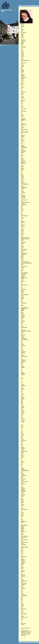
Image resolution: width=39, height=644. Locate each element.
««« (22, 638)
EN (6, 46)
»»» (25, 638)
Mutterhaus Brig (23, 8)
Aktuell (21, 6)
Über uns (27, 6)
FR (3, 46)
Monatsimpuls (32, 8)
